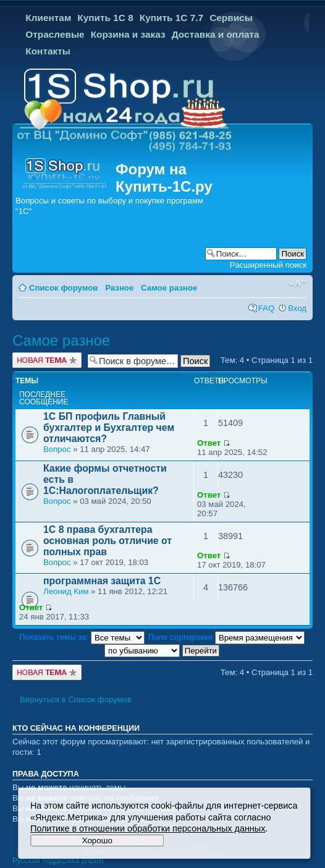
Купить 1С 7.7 (171, 18)
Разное (119, 288)
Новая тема (47, 360)
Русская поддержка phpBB (58, 861)
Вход (297, 308)
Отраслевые (55, 34)
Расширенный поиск (268, 265)
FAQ (266, 308)
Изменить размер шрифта (298, 284)
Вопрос (57, 449)
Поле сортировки (226, 637)
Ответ (209, 443)
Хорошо (97, 840)
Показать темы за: (82, 637)
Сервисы (231, 18)
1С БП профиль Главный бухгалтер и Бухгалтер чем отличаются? (109, 428)
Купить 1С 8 (105, 18)
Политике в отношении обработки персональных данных (148, 828)
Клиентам (48, 18)
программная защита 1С (102, 581)
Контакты (48, 51)
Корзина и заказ (128, 34)
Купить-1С (153, 186)
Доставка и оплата (216, 34)
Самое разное (169, 288)
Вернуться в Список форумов (76, 700)
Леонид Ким (66, 591)
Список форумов (63, 288)
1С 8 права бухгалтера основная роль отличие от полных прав (108, 541)
